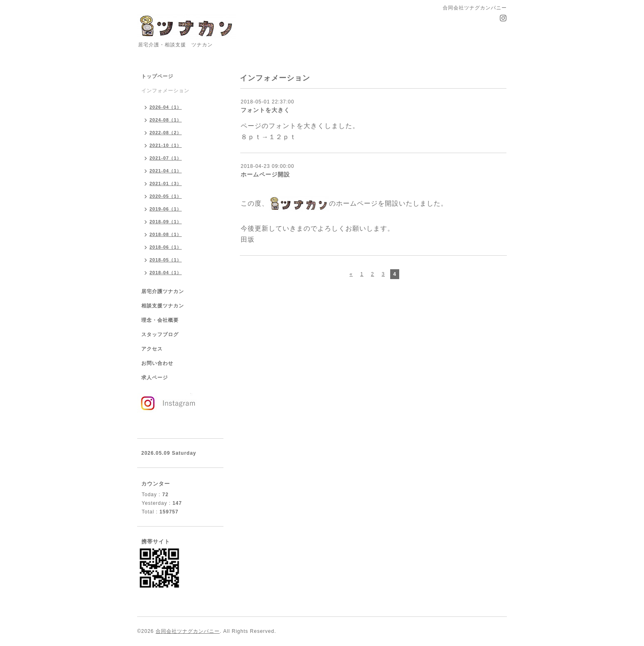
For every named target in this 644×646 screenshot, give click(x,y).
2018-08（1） (166, 234)
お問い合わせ (157, 363)
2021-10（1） (166, 145)
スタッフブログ (160, 334)
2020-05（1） (166, 196)
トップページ (157, 76)
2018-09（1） (166, 222)
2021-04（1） (166, 171)
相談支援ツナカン (163, 306)
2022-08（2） (166, 133)
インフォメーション (165, 91)
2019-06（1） (166, 209)
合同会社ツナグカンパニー (188, 631)
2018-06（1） (166, 247)
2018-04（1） (166, 273)
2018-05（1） (166, 260)
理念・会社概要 (160, 320)
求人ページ (155, 378)
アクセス (152, 349)
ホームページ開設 (265, 174)
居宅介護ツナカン (163, 291)
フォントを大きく (265, 110)
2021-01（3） (166, 183)
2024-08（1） (166, 120)
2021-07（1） (166, 158)
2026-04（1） (166, 107)
